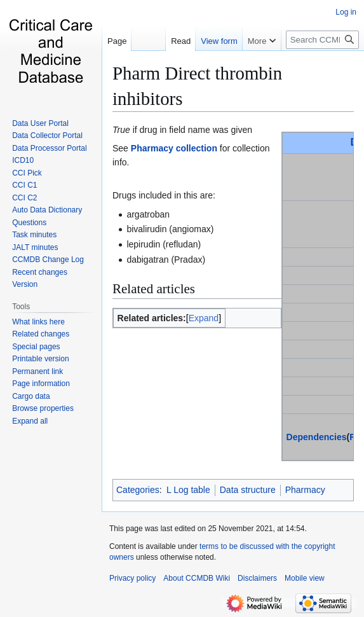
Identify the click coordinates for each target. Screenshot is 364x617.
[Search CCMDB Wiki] (322, 40)
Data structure (248, 490)
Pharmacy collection (174, 148)
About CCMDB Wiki (197, 578)
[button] (30, 421)
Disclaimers (257, 578)
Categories (138, 490)
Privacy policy (132, 578)
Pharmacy (305, 490)
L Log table (188, 490)
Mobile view (305, 578)
